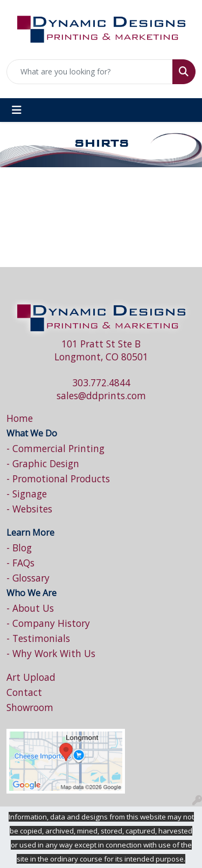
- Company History (48, 623)
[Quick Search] (90, 72)
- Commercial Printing (55, 448)
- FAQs (20, 563)
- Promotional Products (58, 479)
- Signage (27, 494)
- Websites (29, 509)
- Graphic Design (43, 463)
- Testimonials (38, 638)
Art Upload (31, 677)
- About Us (30, 608)
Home (20, 418)
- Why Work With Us (51, 653)
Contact (24, 692)
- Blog (19, 548)
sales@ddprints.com (101, 395)
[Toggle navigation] (17, 110)
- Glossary (28, 578)
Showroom (30, 707)
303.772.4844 (101, 382)
